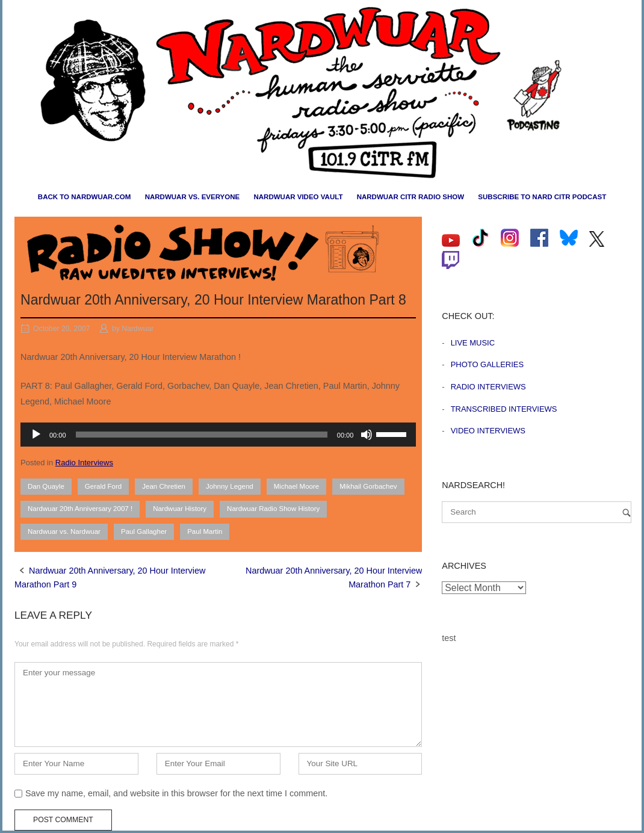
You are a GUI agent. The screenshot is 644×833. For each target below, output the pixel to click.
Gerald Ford (103, 486)
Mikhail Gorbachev (368, 486)
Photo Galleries (487, 364)
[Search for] (537, 512)
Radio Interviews (84, 463)
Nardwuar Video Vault (298, 197)
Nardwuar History (180, 509)
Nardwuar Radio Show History (273, 509)
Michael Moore (297, 486)
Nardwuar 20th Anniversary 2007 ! (80, 509)
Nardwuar (138, 329)
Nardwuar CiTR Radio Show (410, 197)
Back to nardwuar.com (85, 197)
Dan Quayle (46, 486)
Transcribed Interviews (504, 409)
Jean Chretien (164, 486)
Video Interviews (488, 431)
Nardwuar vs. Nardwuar (64, 531)
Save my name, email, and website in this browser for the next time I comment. (176, 793)
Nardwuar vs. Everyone (193, 197)
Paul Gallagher (144, 531)
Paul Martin (205, 531)
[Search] (627, 512)
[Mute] (367, 435)
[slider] (202, 435)
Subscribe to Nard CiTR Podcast (542, 197)
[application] (218, 435)
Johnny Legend (230, 486)
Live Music (473, 343)
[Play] (36, 435)
